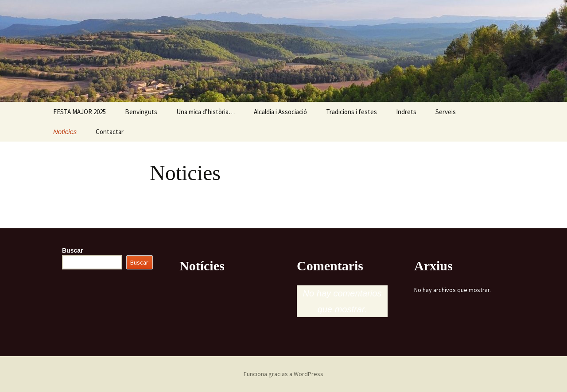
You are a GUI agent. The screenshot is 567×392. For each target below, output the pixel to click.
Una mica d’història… (206, 112)
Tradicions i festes (351, 112)
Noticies (65, 132)
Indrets (406, 112)
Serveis (446, 112)
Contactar (110, 132)
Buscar (72, 250)
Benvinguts (141, 112)
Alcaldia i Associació (280, 112)
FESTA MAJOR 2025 (80, 112)
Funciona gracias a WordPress (283, 374)
